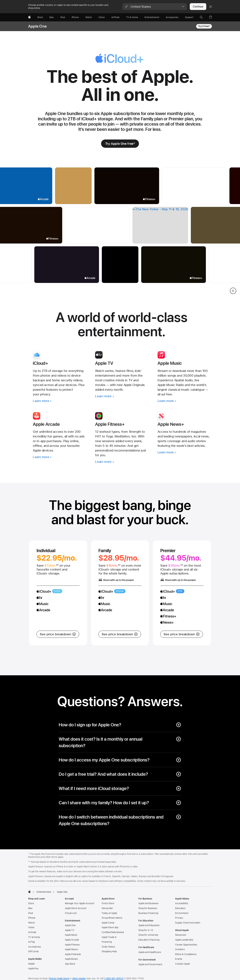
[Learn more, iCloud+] (59, 401)
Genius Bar (107, 908)
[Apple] (29, 17)
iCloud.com (71, 913)
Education (180, 908)
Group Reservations (112, 918)
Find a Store (108, 903)
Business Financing (148, 913)
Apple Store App (110, 927)
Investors (180, 949)
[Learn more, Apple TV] (121, 396)
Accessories (34, 947)
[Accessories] (172, 17)
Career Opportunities (186, 945)
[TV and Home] (132, 17)
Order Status (108, 947)
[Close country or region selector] (211, 7)
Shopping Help (109, 951)
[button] (155, 7)
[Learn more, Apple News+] (184, 452)
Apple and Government (150, 964)
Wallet (31, 964)
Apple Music (71, 935)
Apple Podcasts (73, 954)
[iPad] (63, 17)
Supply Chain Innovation (188, 923)
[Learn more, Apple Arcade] (59, 457)
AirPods (32, 932)
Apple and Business (148, 903)
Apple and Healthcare (150, 952)
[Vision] (102, 17)
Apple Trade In (109, 937)
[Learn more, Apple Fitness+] (121, 462)
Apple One (37, 26)
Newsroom (181, 935)
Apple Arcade (72, 940)
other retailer (79, 978)
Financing (107, 942)
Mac (30, 908)
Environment (182, 913)
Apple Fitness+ (72, 945)
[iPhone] (75, 17)
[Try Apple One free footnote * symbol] (120, 144)
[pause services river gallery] (233, 291)
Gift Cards (33, 951)
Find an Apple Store (59, 978)
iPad (30, 913)
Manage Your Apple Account (79, 903)
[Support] (189, 17)
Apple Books (71, 959)
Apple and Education (149, 925)
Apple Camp (108, 923)
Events (179, 959)
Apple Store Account (76, 908)
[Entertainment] (152, 17)
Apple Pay (33, 969)
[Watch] (89, 17)
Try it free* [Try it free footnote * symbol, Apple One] (204, 26)
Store (31, 903)
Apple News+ (72, 949)
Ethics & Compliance (186, 954)
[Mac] (52, 17)
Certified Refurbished (113, 932)
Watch (31, 923)
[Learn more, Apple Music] (184, 401)
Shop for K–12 (146, 930)
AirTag (31, 942)
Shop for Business (148, 908)
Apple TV (70, 930)
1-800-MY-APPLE (114, 978)
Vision (31, 927)
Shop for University (148, 935)
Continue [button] (198, 7)
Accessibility (182, 903)
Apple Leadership (184, 940)
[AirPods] (115, 17)
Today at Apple (109, 913)
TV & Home (34, 937)
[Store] (40, 17)
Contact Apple (182, 964)
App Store (70, 964)
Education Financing (149, 940)
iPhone (32, 918)
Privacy (179, 918)
